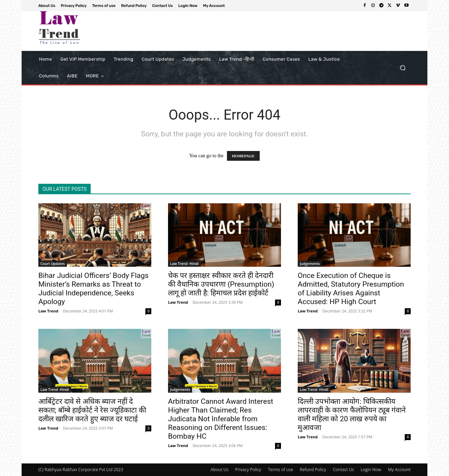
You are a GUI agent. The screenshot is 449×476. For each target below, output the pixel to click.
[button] (402, 68)
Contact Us (344, 470)
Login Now (371, 470)
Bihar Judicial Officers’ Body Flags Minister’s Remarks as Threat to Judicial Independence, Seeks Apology (93, 289)
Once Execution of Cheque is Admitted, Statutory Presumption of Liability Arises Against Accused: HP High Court (351, 289)
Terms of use (280, 470)
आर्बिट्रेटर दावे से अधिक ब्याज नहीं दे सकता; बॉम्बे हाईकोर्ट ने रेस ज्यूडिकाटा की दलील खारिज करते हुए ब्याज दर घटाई (92, 410)
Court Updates (53, 264)
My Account (399, 470)
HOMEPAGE (243, 156)
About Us (219, 470)
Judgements (310, 264)
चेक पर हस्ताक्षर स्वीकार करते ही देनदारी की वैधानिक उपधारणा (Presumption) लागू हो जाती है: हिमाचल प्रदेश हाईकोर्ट (221, 284)
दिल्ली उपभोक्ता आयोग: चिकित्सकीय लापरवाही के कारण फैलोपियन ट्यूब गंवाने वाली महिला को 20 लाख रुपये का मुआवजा (352, 414)
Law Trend (48, 311)
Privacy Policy (248, 470)
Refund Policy (313, 470)
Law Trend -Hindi (184, 264)
